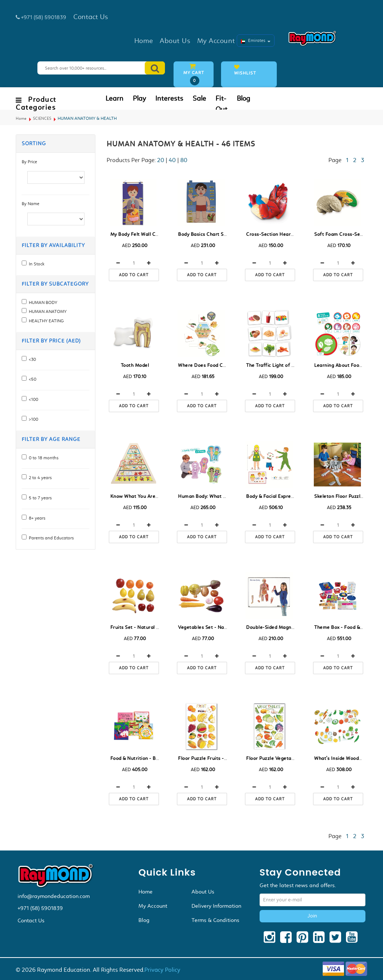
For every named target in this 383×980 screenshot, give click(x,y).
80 (184, 160)
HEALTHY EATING (45, 321)
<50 (31, 379)
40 (172, 160)
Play (139, 98)
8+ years (36, 518)
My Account (153, 906)
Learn (114, 98)
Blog (243, 98)
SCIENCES (42, 118)
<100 (32, 399)
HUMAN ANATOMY (47, 311)
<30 (31, 359)
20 (161, 160)
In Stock (36, 264)
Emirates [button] (256, 40)
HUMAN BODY (42, 302)
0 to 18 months (42, 458)
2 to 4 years (39, 478)
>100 (32, 419)
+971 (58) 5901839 (40, 908)
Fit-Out (221, 104)
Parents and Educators (50, 538)
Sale (199, 98)
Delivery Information (216, 906)
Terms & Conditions (215, 920)
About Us (203, 892)
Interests (169, 98)
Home (21, 118)
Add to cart (134, 275)
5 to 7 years (39, 498)
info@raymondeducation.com (54, 896)
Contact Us (31, 920)
